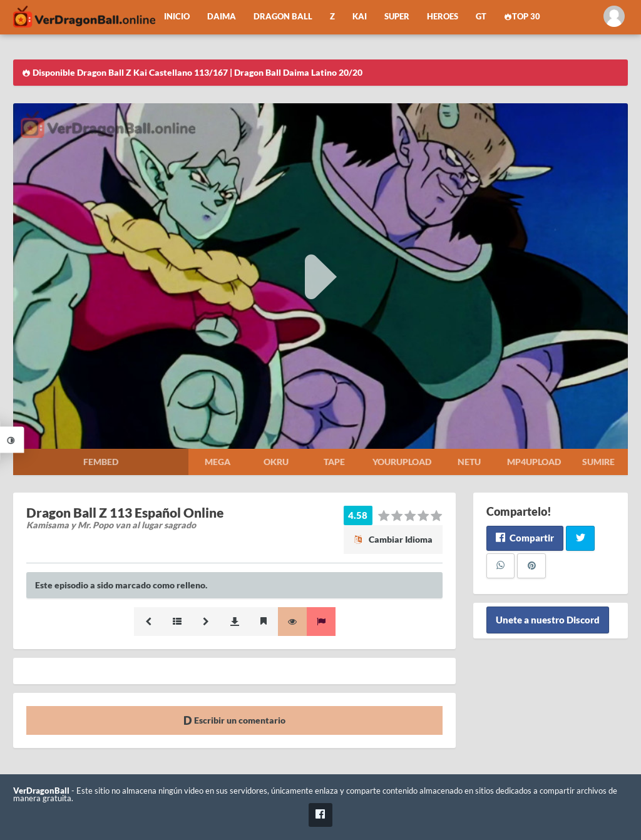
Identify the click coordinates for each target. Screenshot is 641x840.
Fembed (101, 462)
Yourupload (402, 462)
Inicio (177, 17)
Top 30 (522, 17)
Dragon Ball (283, 17)
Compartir (525, 538)
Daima (222, 17)
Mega (218, 462)
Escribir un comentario (234, 720)
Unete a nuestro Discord (548, 620)
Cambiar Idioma (393, 539)
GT (481, 17)
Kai (360, 17)
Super (397, 17)
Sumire (598, 462)
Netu (469, 462)
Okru (276, 462)
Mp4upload (534, 462)
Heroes (443, 17)
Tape (334, 462)
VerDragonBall (41, 791)
